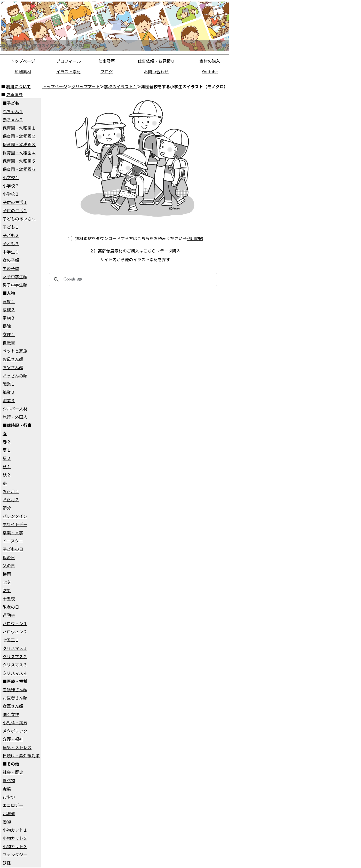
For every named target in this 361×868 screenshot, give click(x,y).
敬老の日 (11, 607)
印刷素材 (23, 71)
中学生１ (11, 252)
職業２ (9, 392)
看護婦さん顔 (15, 689)
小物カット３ (15, 846)
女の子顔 (11, 260)
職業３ (9, 400)
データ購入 (170, 251)
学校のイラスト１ (121, 86)
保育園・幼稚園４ (19, 153)
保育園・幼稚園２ (19, 136)
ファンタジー (15, 855)
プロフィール (68, 61)
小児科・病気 (15, 722)
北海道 (9, 813)
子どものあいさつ (19, 219)
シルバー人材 (15, 409)
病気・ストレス (17, 747)
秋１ (7, 466)
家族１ (9, 301)
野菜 (7, 789)
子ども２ (11, 235)
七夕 (7, 582)
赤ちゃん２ (13, 120)
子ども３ (11, 243)
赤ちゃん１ (13, 111)
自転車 (9, 343)
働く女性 (11, 714)
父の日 (9, 566)
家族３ (9, 318)
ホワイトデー (15, 524)
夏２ (7, 458)
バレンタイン (15, 516)
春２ (7, 442)
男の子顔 (11, 268)
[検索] (132, 280)
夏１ (7, 450)
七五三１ (11, 640)
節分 (7, 508)
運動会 (9, 615)
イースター (13, 541)
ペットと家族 (15, 351)
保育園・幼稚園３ (19, 144)
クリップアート (86, 86)
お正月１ (11, 491)
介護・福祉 (13, 739)
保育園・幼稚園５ (19, 161)
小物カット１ (15, 830)
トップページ (23, 61)
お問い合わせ (156, 71)
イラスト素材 (68, 71)
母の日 (9, 557)
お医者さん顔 (15, 698)
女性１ (9, 334)
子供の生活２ (15, 210)
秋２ (7, 475)
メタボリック (15, 731)
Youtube (210, 71)
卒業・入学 (13, 532)
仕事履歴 (107, 61)
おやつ (9, 797)
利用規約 (195, 238)
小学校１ (11, 177)
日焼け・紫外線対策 (21, 755)
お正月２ (11, 499)
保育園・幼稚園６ (19, 169)
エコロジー (13, 805)
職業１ (9, 384)
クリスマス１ (15, 648)
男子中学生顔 (15, 285)
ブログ (107, 71)
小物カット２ (15, 838)
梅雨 (7, 574)
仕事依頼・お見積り (156, 61)
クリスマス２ (15, 656)
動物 (7, 822)
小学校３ (11, 194)
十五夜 (9, 599)
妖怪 (7, 863)
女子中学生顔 (15, 276)
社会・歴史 (13, 772)
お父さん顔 (13, 367)
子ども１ (11, 227)
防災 (7, 590)
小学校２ (11, 186)
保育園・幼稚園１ (19, 128)
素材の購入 (210, 61)
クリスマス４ (15, 673)
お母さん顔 (13, 359)
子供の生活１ (15, 202)
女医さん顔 (13, 706)
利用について (19, 86)
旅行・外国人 (15, 417)
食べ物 (9, 780)
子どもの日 (13, 549)
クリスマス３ (15, 665)
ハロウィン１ (15, 623)
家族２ (9, 309)
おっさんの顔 (15, 376)
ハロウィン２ (15, 632)
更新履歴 (14, 94)
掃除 (7, 326)
